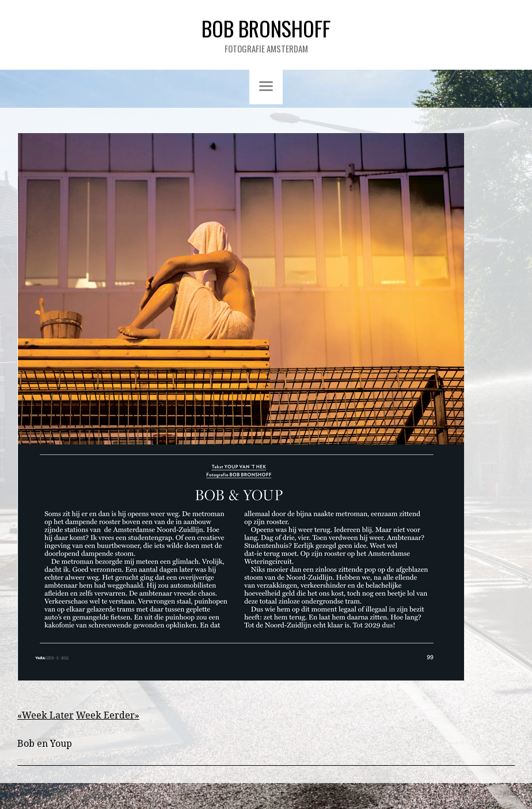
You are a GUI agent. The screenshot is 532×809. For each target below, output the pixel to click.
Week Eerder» (108, 715)
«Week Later (45, 715)
